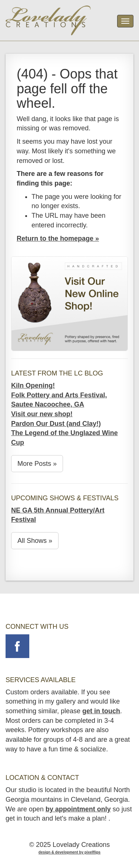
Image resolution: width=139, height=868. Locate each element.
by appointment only (78, 809)
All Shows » (35, 541)
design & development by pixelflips (69, 852)
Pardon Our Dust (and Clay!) (56, 424)
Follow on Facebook (17, 646)
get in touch (101, 711)
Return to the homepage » (58, 238)
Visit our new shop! (42, 414)
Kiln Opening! (33, 385)
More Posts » (37, 464)
